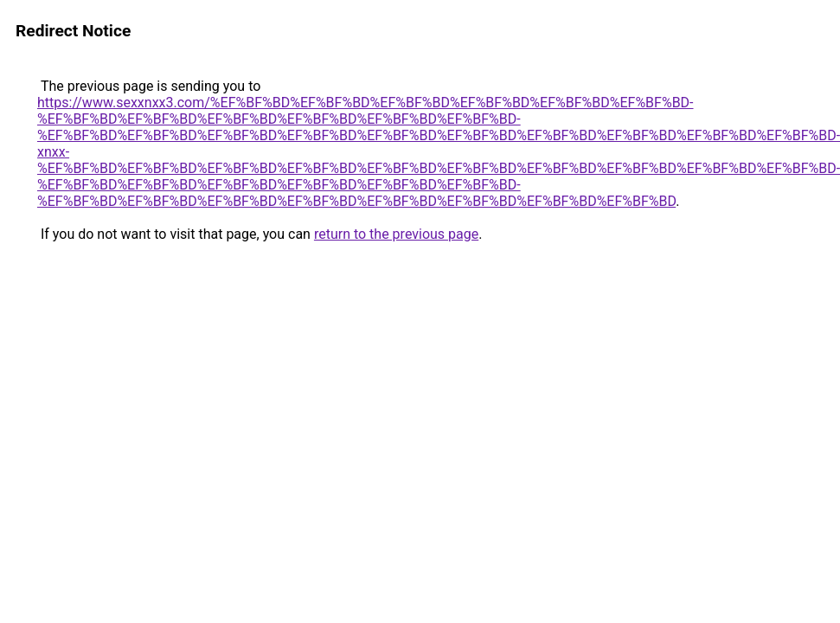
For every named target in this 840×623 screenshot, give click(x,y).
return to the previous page (396, 234)
